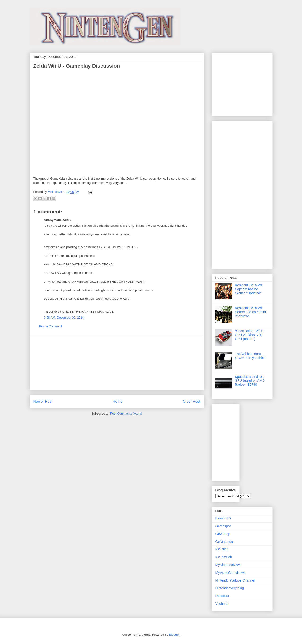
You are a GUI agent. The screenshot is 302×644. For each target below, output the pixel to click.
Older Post (192, 401)
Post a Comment (51, 326)
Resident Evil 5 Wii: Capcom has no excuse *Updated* (249, 289)
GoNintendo (224, 542)
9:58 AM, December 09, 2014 (64, 318)
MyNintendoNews (228, 565)
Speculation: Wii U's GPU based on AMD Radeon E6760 (250, 381)
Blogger (174, 635)
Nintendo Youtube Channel (235, 580)
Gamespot (223, 526)
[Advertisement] (117, 363)
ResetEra (222, 596)
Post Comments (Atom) (126, 413)
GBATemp (223, 534)
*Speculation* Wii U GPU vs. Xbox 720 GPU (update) (249, 335)
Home (118, 401)
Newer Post (43, 401)
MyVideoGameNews (230, 573)
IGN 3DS (222, 549)
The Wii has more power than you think (250, 356)
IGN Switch (224, 557)
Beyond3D (223, 518)
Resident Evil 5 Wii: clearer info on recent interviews (250, 312)
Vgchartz (222, 604)
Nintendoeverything (230, 588)
